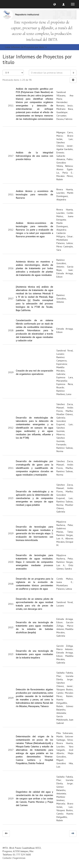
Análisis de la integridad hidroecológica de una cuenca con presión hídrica (34, 156)
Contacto (7, 858)
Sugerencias (19, 858)
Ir (74, 73)
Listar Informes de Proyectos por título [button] (26, 47)
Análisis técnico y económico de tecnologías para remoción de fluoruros (34, 194)
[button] (55, 4)
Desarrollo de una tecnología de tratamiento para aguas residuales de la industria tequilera (34, 654)
